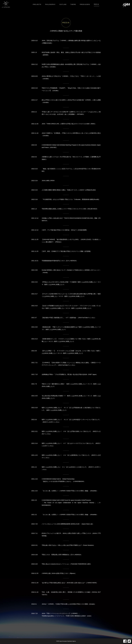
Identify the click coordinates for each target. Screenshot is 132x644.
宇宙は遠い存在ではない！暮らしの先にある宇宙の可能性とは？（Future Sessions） (68, 547)
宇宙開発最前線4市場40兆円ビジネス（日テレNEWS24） (60, 263)
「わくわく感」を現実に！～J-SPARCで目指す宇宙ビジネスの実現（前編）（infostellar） (70, 516)
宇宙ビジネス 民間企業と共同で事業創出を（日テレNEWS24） (62, 556)
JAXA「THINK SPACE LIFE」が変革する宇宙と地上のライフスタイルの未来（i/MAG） (69, 126)
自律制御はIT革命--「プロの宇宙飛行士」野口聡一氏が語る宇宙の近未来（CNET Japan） (70, 376)
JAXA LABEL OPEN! (48, 183)
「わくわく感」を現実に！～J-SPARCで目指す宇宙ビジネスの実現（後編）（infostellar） (70, 493)
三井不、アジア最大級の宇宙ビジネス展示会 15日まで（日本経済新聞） (65, 232)
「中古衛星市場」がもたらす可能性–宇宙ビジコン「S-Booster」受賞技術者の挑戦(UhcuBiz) (70, 201)
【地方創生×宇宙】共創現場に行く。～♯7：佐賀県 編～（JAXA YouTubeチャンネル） (69, 319)
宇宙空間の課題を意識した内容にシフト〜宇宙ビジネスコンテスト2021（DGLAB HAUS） (70, 211)
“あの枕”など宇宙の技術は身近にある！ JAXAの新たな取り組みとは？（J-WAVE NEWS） (70, 585)
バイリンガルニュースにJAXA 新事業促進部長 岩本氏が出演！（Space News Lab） (68, 526)
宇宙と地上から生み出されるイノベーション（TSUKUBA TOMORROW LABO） (67, 566)
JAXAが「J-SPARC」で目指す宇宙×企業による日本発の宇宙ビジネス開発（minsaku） (69, 606)
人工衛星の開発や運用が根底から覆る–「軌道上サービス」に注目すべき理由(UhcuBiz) (69, 192)
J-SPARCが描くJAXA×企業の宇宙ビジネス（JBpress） (59, 575)
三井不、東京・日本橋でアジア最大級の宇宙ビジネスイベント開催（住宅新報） (67, 253)
